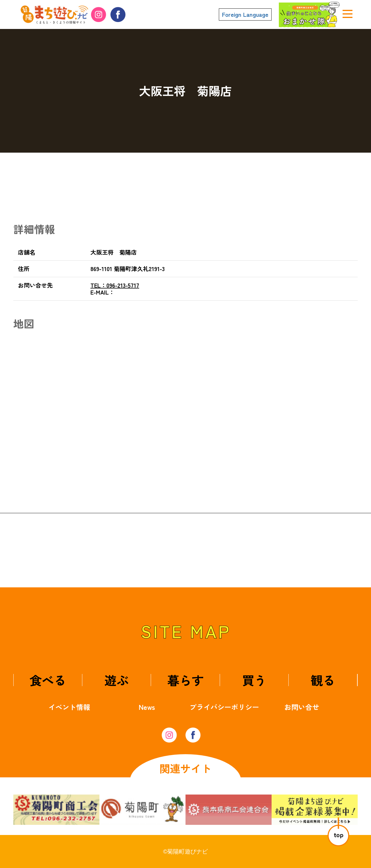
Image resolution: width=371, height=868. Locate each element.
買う (254, 680)
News (147, 707)
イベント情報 (69, 707)
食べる (48, 680)
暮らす (185, 680)
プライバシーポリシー (224, 707)
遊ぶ (117, 680)
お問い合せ (302, 707)
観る (323, 680)
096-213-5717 (115, 285)
